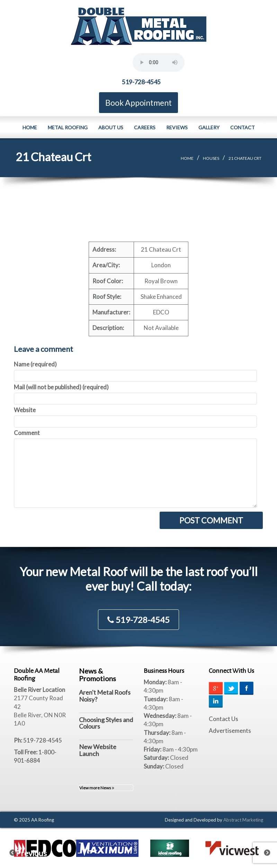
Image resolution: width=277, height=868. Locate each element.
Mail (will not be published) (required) (61, 387)
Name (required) (35, 364)
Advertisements (230, 730)
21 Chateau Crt (245, 158)
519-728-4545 (141, 82)
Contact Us (224, 718)
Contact (243, 127)
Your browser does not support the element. (159, 62)
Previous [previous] (17, 851)
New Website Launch (98, 750)
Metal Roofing (68, 127)
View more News (97, 787)
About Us (111, 127)
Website (25, 410)
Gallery (209, 127)
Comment (27, 432)
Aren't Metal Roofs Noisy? (105, 695)
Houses (211, 158)
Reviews (177, 127)
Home (30, 127)
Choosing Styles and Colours (106, 723)
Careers (145, 127)
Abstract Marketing (243, 819)
